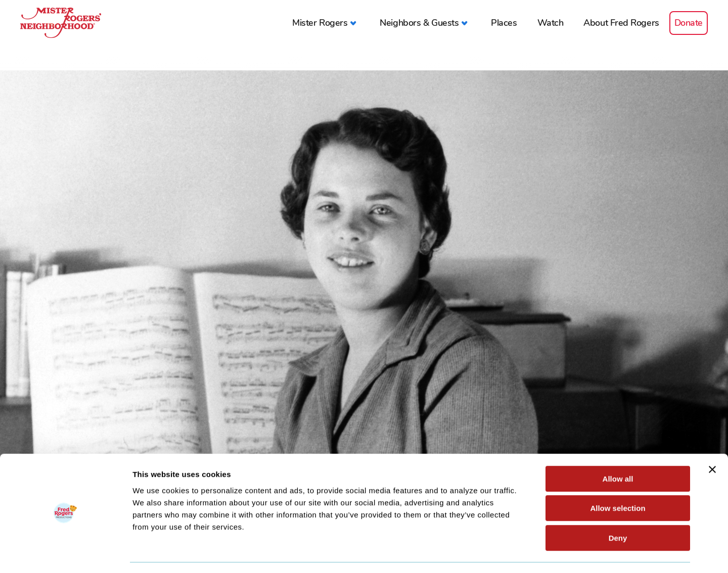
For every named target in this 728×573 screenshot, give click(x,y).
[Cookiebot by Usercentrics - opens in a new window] (65, 553)
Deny (618, 509)
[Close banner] (712, 440)
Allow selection (618, 479)
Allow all (618, 449)
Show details (531, 553)
